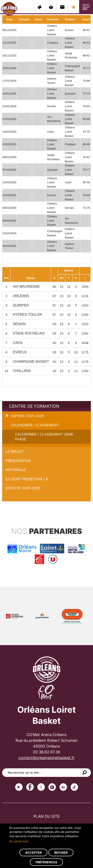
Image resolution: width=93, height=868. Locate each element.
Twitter (41, 787)
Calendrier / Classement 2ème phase (44, 437)
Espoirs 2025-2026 (27, 416)
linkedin (63, 787)
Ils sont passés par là (27, 479)
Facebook (30, 787)
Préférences (46, 862)
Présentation (18, 461)
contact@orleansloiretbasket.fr (46, 758)
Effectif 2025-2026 (23, 488)
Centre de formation (34, 406)
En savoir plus (19, 841)
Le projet (15, 452)
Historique (16, 470)
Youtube (19, 787)
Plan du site (47, 816)
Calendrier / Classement (35, 425)
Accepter (33, 852)
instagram (52, 787)
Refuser (61, 852)
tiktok (74, 787)
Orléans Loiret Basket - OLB (9, 9)
